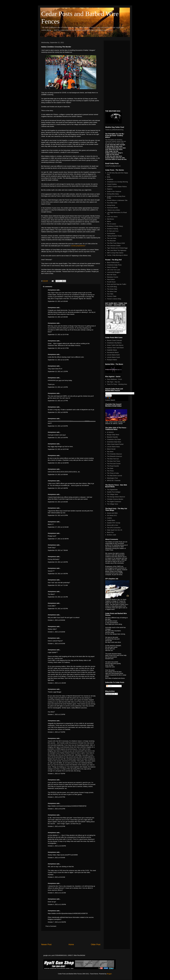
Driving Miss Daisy (113, 194)
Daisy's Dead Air (112, 267)
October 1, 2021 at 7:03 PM (56, 732)
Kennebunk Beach (113, 352)
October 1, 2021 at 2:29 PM (56, 714)
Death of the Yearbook (114, 191)
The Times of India (113, 473)
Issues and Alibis (112, 513)
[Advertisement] (71, 937)
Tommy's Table (112, 296)
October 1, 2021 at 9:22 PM (56, 826)
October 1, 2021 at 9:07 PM (56, 797)
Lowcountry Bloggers (114, 272)
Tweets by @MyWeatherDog (114, 130)
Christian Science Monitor (115, 499)
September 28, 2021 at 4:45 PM (58, 574)
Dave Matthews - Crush (115, 379)
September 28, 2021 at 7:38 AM (58, 550)
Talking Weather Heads (114, 236)
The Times (110, 471)
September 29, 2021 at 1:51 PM (58, 597)
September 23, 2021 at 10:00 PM (58, 463)
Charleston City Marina (114, 343)
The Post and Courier (114, 464)
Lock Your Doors (112, 217)
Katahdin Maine (112, 350)
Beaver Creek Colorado (115, 340)
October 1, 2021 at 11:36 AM (57, 683)
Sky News (110, 452)
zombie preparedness (78, 246)
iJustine (109, 518)
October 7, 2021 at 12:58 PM (57, 922)
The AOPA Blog (112, 287)
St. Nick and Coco (113, 231)
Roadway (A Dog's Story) (115, 226)
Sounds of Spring (113, 229)
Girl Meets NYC (112, 515)
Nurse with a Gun (113, 525)
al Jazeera (110, 432)
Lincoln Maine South (114, 357)
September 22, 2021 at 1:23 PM (58, 371)
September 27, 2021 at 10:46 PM (58, 539)
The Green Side (112, 289)
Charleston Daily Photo (114, 265)
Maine (109, 221)
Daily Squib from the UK (115, 530)
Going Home (111, 205)
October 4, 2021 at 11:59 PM (57, 904)
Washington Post (112, 478)
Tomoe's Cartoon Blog (114, 299)
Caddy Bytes (111, 520)
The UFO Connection (114, 528)
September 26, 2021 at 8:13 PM (58, 515)
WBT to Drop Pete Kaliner (115, 253)
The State (110, 468)
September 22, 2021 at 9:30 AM (58, 317)
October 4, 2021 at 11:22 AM (57, 893)
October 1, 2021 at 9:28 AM (56, 632)
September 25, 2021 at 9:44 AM (58, 502)
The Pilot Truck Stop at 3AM (116, 243)
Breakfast (110, 179)
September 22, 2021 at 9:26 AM (58, 301)
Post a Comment (51, 926)
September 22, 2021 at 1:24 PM (58, 387)
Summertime (111, 233)
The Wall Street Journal (114, 476)
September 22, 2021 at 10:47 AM (58, 335)
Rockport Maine (112, 360)
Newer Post (46, 944)
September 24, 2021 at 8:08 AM (58, 474)
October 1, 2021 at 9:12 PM (56, 809)
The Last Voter (112, 238)
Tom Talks (110, 294)
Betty (109, 177)
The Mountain (111, 241)
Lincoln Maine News (113, 447)
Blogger (109, 974)
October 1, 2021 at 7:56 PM (56, 774)
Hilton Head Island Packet (115, 444)
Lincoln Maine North (113, 355)
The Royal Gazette (113, 466)
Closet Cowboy (112, 184)
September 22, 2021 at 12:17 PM (58, 348)
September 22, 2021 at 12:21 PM (58, 360)
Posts (109, 686)
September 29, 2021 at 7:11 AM (58, 585)
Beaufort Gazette (112, 437)
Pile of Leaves (112, 224)
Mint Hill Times (112, 275)
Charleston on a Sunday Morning (117, 182)
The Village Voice (113, 494)
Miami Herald (111, 449)
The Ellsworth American (115, 456)
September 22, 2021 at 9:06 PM (58, 412)
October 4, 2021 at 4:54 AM (56, 858)
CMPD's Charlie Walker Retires (117, 187)
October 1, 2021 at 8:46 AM (56, 620)
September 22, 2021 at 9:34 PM (58, 438)
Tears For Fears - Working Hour (117, 384)
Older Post (96, 944)
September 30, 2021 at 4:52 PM (58, 609)
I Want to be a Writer (114, 210)
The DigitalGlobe (112, 490)
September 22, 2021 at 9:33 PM (58, 426)
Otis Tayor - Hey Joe (114, 382)
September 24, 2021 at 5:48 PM (58, 488)
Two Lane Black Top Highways (117, 250)
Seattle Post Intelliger (114, 492)
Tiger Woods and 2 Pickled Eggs (117, 248)
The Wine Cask (112, 291)
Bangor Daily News (113, 435)
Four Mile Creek (112, 203)
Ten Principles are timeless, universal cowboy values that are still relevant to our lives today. (116, 141)
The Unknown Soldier (114, 246)
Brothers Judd (111, 535)
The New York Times (114, 461)
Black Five (110, 532)
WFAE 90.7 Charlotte (114, 480)
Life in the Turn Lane (114, 270)
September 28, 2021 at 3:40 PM (58, 562)
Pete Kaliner (111, 279)
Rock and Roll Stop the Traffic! (117, 284)
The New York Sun (113, 459)
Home (71, 944)
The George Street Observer (116, 497)
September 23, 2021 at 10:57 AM (58, 449)
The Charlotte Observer (115, 454)
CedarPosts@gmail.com (113, 166)
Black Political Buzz (113, 263)
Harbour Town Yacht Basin (115, 348)
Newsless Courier (113, 277)
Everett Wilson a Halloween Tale (117, 200)
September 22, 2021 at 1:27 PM (58, 401)
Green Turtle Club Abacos (115, 345)
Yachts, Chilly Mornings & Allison (117, 255)
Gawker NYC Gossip (114, 523)
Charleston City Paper (114, 439)
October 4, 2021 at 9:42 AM (56, 877)
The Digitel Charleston (114, 502)
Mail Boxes (111, 219)
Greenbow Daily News (114, 442)
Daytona (110, 189)
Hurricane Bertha (112, 208)
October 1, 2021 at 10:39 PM (57, 846)
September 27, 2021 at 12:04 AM (58, 527)
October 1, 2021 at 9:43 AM (56, 644)
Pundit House (111, 282)
